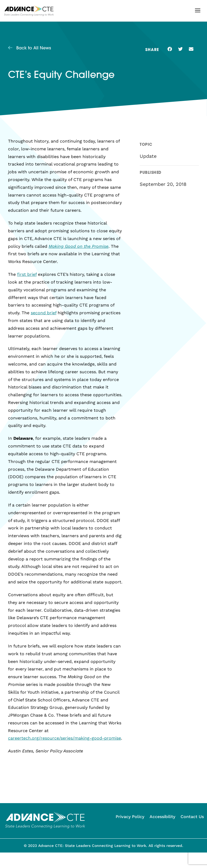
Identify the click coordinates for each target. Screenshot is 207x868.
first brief (27, 274)
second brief (44, 313)
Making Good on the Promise (79, 246)
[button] (198, 10)
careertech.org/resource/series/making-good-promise (65, 738)
